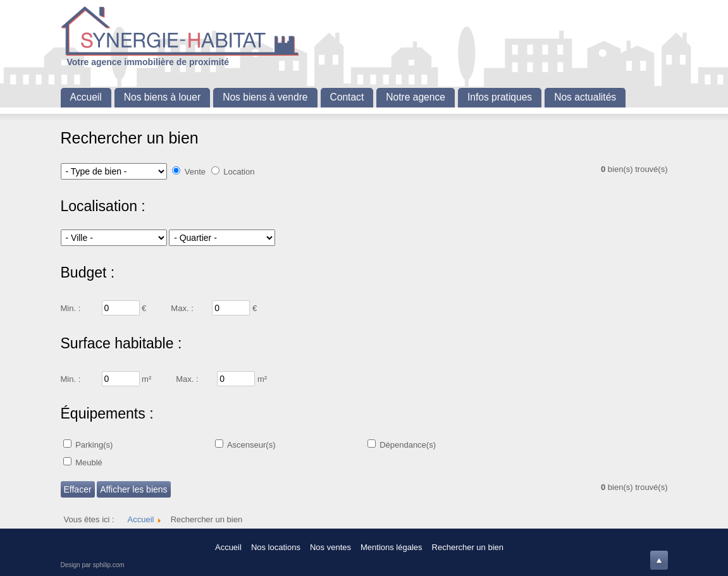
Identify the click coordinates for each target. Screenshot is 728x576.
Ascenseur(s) (251, 445)
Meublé (89, 463)
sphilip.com (109, 565)
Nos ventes (330, 547)
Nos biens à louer (162, 97)
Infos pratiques (500, 97)
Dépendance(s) (408, 445)
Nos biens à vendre (265, 97)
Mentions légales (392, 547)
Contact (347, 97)
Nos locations (276, 547)
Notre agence (416, 97)
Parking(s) (94, 445)
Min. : (71, 308)
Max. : (182, 308)
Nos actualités (585, 97)
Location (239, 172)
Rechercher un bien (468, 547)
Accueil (86, 97)
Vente (195, 172)
